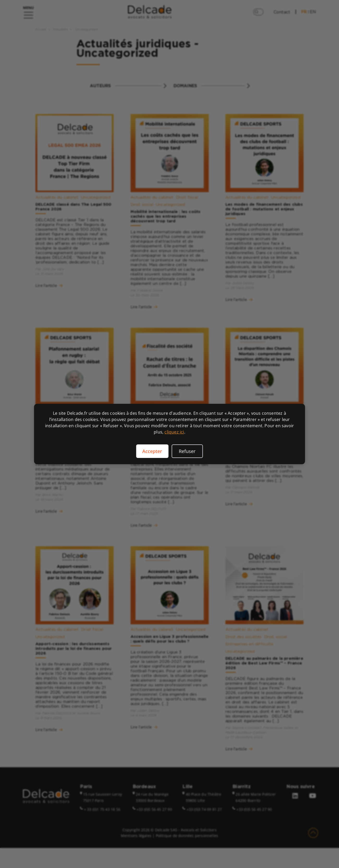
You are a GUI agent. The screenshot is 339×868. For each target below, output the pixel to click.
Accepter (152, 451)
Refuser (187, 451)
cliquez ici (174, 432)
